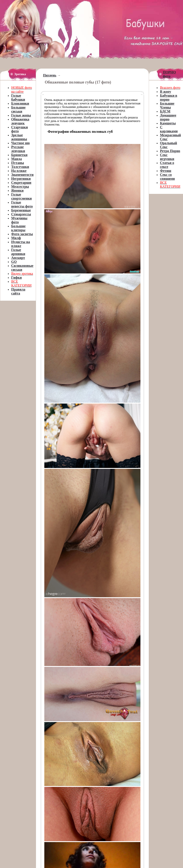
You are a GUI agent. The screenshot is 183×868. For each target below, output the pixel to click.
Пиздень (50, 75)
